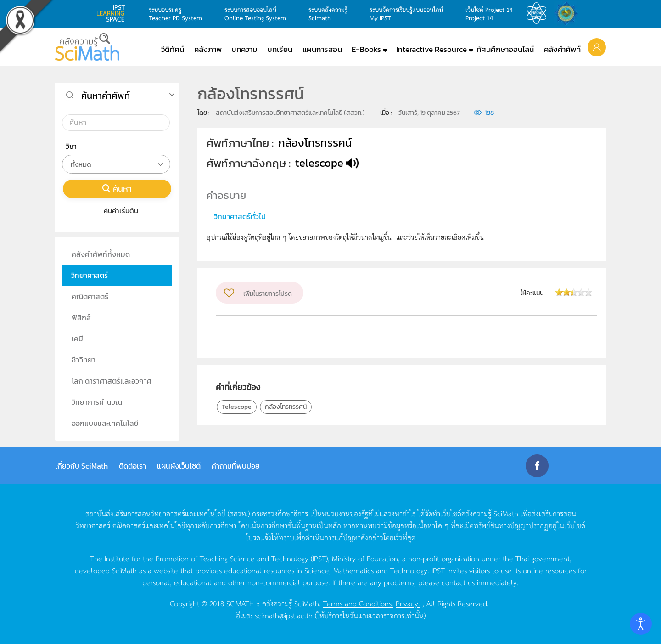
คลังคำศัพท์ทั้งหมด (101, 254)
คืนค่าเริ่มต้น (117, 211)
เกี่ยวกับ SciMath (81, 466)
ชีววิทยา (84, 360)
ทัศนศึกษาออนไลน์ (505, 49)
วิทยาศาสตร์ (90, 275)
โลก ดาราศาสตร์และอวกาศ (112, 381)
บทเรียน (280, 49)
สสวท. (539, 13)
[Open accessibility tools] (641, 624)
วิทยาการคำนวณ (97, 402)
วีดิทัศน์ (173, 49)
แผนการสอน (322, 49)
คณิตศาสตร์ (90, 296)
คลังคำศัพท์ (562, 49)
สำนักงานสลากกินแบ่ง (568, 13)
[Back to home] (87, 47)
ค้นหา (117, 189)
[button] (597, 47)
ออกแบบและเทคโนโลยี (105, 423)
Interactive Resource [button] (431, 49)
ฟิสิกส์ (81, 317)
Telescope (237, 407)
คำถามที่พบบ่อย (236, 466)
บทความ (244, 49)
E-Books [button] (366, 49)
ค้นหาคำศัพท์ (106, 96)
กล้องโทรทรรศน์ (286, 407)
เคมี (77, 339)
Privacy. (408, 603)
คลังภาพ (208, 49)
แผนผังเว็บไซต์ (179, 466)
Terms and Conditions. (358, 603)
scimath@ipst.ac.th (284, 615)
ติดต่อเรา (132, 466)
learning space (113, 13)
